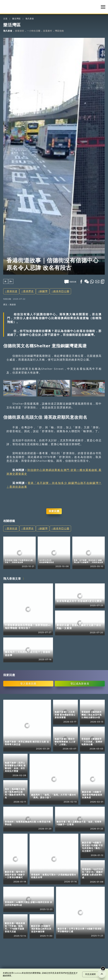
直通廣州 (48, 31)
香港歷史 (28, 291)
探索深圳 (20, 31)
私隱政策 (71, 973)
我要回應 (54, 511)
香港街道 (12, 291)
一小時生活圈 (34, 31)
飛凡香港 (30, 19)
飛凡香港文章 (12, 579)
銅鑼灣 (44, 291)
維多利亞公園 (61, 291)
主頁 (5, 19)
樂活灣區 (16, 19)
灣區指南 (59, 31)
